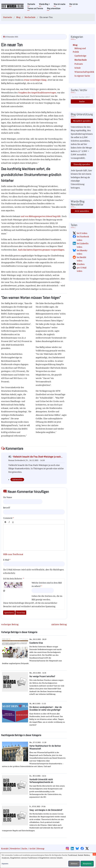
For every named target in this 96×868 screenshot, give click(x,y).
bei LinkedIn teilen (83, 245)
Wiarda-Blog (44, 4)
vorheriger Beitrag (10, 624)
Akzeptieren (87, 864)
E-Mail (6, 560)
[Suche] (82, 97)
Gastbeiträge (80, 56)
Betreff (7, 508)
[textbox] (34, 537)
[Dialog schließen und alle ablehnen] (94, 854)
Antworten (17, 480)
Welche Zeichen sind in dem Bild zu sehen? (47, 585)
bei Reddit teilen (82, 259)
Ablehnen (74, 864)
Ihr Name (8, 497)
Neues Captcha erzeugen (4, 591)
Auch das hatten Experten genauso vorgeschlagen (41, 250)
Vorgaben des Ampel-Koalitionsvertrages (37, 93)
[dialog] (48, 860)
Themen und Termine (35, 8)
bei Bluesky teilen (82, 252)
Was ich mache (59, 4)
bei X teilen (82, 233)
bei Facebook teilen (83, 238)
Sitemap (41, 849)
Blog (18, 17)
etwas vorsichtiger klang (35, 80)
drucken (81, 264)
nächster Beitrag (59, 624)
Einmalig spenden (82, 164)
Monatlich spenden (82, 121)
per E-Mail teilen (82, 269)
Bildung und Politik (79, 50)
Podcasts (79, 64)
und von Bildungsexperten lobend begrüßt (41, 216)
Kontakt (5, 849)
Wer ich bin (74, 4)
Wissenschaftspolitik (83, 72)
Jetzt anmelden (82, 211)
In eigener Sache (82, 76)
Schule (78, 68)
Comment (8, 518)
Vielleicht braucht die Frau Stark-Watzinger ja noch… (38, 457)
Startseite (31, 4)
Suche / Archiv (29, 849)
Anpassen (5, 864)
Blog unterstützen (54, 8)
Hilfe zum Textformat (13, 554)
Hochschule (30, 17)
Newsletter (15, 849)
